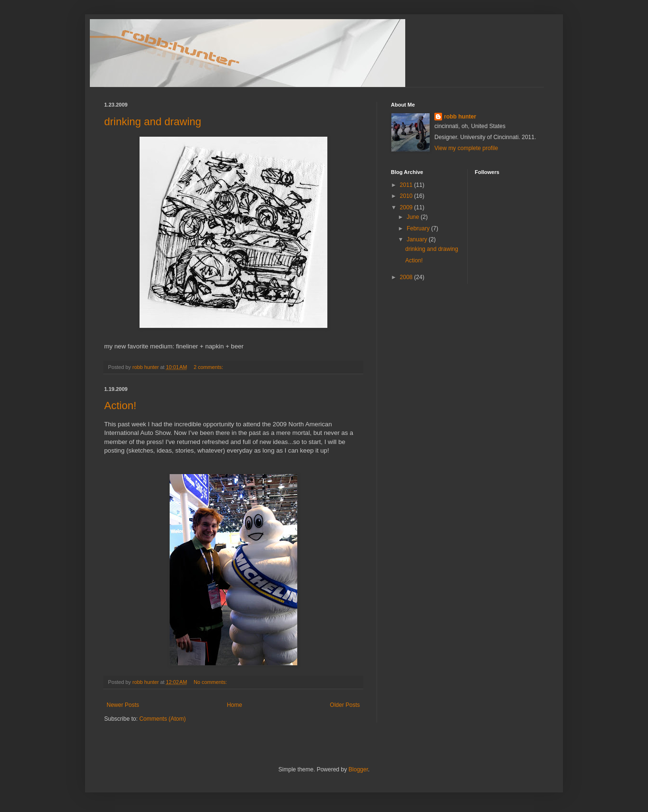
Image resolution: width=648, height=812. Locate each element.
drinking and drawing (153, 122)
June (414, 217)
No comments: (211, 682)
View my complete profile (466, 148)
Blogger (358, 769)
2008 (407, 277)
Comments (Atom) (162, 719)
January (418, 239)
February (419, 228)
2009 (407, 207)
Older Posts (345, 705)
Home (235, 705)
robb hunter (460, 117)
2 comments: (209, 367)
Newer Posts (123, 705)
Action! (120, 406)
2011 (407, 185)
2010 (407, 196)
